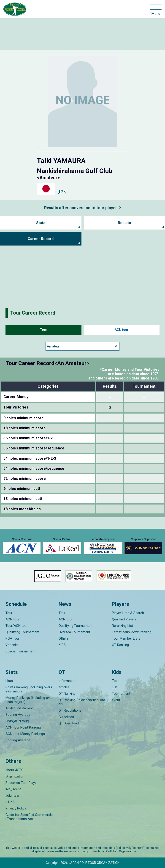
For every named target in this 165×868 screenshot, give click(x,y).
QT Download (69, 723)
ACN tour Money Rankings (25, 734)
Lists (9, 681)
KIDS (62, 645)
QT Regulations (70, 710)
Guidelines (66, 717)
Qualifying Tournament (22, 632)
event (116, 700)
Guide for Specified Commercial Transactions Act (29, 817)
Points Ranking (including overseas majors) (29, 689)
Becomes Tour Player (22, 783)
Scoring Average (18, 715)
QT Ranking (120, 645)
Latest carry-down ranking (132, 632)
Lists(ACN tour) (17, 721)
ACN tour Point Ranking (23, 727)
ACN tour (122, 330)
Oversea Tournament (74, 632)
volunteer (12, 796)
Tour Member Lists (126, 638)
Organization (15, 776)
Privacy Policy (16, 808)
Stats (41, 223)
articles (64, 687)
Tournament (121, 694)
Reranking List (122, 626)
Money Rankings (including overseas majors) (29, 700)
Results (124, 223)
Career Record (41, 239)
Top (115, 681)
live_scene (14, 789)
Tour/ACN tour (17, 626)
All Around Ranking (20, 708)
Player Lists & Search (128, 613)
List (115, 687)
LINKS (10, 802)
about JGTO (15, 770)
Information (68, 681)
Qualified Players (124, 619)
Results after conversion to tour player (81, 208)
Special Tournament (20, 651)
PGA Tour (13, 638)
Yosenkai (12, 645)
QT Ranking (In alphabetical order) (82, 702)
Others (64, 638)
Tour (43, 330)
